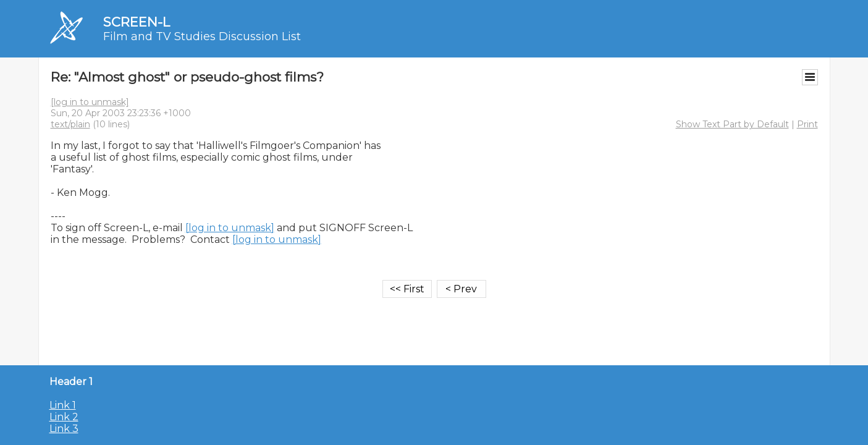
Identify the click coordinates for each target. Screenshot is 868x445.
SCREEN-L (137, 22)
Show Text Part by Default (732, 124)
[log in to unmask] (90, 102)
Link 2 (64, 417)
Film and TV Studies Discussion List (202, 36)
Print (807, 124)
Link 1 (63, 405)
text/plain (70, 124)
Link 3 (64, 429)
